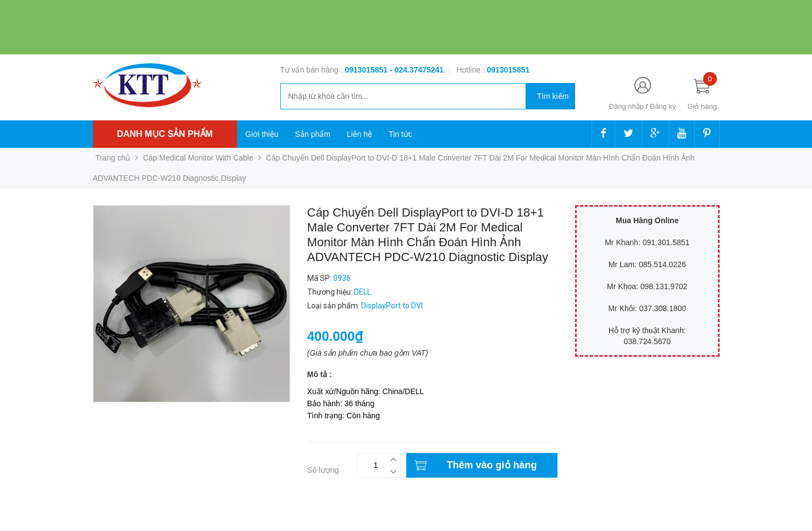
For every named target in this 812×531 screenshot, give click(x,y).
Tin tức (401, 134)
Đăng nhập (626, 106)
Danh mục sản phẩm (165, 134)
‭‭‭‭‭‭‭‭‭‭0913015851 (508, 70)
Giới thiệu (262, 134)
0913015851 (367, 70)
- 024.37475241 (417, 70)
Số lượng (323, 470)
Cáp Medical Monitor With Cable (198, 158)
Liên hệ (360, 134)
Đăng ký (663, 106)
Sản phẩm (313, 134)
